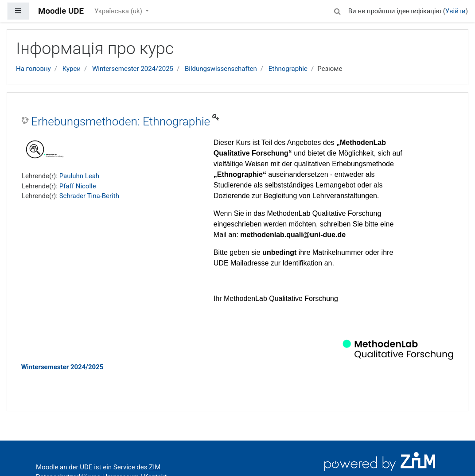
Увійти (456, 11)
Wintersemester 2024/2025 (133, 69)
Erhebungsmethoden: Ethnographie (121, 121)
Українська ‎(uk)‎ (119, 11)
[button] (338, 10)
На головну (33, 69)
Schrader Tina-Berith (89, 196)
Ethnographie (288, 69)
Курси (72, 69)
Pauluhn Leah (79, 176)
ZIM (155, 467)
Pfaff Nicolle (78, 186)
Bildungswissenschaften (221, 69)
